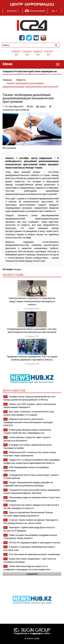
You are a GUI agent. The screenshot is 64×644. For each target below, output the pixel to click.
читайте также (13, 275)
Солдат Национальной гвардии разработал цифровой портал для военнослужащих (28, 484)
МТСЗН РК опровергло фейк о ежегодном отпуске (35, 542)
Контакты (13, 11)
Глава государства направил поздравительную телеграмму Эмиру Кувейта (30, 537)
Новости (21, 80)
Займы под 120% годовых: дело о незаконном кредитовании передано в (30, 406)
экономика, (9, 110)
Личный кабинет (35, 11)
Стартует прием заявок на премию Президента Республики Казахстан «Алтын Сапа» (31, 521)
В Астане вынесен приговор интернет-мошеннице (34, 554)
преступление (22, 110)
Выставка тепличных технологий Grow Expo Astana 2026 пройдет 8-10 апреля (29, 413)
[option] (32, 73)
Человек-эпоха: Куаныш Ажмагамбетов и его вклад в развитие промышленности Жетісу (29, 398)
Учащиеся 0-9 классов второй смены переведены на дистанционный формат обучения (32, 491)
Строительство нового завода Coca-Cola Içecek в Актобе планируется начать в (31, 506)
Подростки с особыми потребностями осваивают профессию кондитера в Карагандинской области (32, 461)
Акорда (17, 269)
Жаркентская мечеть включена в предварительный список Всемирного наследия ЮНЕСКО (28, 422)
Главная (7, 80)
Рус (55, 11)
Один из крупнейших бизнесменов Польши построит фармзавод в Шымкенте (28, 514)
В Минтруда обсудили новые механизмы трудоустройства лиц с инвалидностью (27, 431)
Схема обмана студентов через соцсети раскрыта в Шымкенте (27, 439)
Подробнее (32, 574)
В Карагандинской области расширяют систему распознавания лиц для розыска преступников (32, 331)
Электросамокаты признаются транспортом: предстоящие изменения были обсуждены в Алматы (32, 301)
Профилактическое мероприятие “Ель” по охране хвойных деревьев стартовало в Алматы (32, 358)
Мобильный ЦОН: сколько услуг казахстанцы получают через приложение (30, 454)
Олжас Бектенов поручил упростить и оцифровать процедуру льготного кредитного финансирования (27, 569)
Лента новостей (14, 391)
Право (43, 106)
